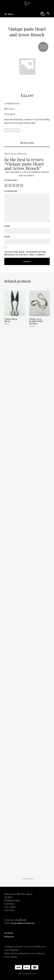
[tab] (27, 143)
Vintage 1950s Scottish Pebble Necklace (36, 321)
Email (8, 237)
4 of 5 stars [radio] (18, 185)
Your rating (11, 180)
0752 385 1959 (21, 920)
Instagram (9, 936)
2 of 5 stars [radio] (10, 185)
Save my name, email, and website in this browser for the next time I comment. (25, 253)
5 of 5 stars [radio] (22, 185)
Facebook (9, 933)
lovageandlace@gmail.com (23, 923)
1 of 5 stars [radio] (6, 185)
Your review (11, 191)
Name (8, 226)
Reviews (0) (27, 143)
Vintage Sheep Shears (11, 320)
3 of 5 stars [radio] (14, 185)
